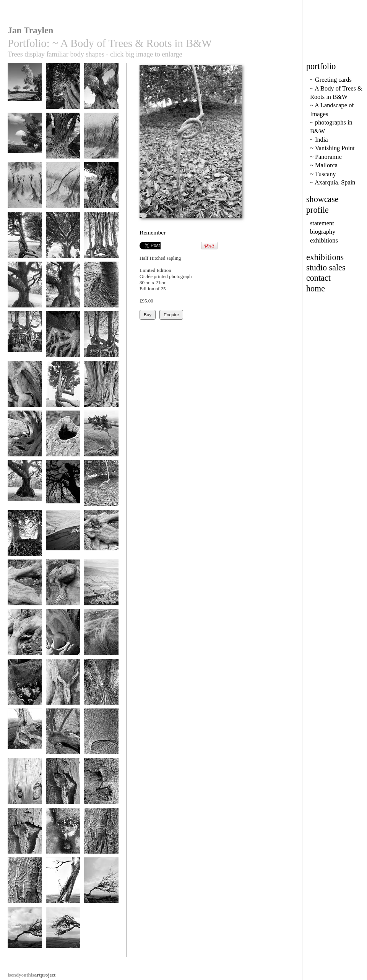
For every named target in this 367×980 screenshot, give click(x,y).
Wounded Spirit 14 (25, 834)
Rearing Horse (63, 487)
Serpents (25, 338)
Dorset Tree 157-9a (63, 887)
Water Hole (63, 437)
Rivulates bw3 (101, 139)
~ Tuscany (323, 174)
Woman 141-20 (63, 685)
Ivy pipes (63, 90)
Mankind (25, 487)
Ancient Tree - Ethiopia (101, 192)
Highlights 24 (63, 536)
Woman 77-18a (101, 685)
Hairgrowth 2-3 (63, 586)
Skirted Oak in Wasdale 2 (63, 291)
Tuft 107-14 (101, 636)
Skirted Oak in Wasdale (25, 291)
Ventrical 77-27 (63, 636)
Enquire (171, 315)
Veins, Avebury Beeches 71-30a (25, 539)
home (316, 289)
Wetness (63, 834)
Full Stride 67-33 (63, 387)
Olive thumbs (63, 735)
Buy (148, 315)
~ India (319, 140)
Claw (63, 338)
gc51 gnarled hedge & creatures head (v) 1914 (101, 244)
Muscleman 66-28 (25, 437)
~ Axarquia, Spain (333, 182)
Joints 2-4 (25, 586)
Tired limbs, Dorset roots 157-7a (25, 741)
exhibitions (324, 240)
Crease (101, 735)
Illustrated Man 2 (101, 834)
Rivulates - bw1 (63, 189)
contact (318, 278)
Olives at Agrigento (25, 92)
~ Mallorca (324, 165)
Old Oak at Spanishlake (25, 142)
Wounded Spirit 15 (63, 785)
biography (323, 232)
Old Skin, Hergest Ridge (101, 390)
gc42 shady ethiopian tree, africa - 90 (63, 244)
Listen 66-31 (25, 387)
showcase (322, 199)
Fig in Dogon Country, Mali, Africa (63, 145)
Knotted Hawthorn (101, 437)
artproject (32, 975)
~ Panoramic (326, 157)
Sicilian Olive (101, 90)
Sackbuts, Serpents (101, 338)
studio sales (326, 268)
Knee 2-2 (25, 636)
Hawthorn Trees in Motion (25, 241)
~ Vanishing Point (332, 148)
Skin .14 (25, 785)
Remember (101, 487)
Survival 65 (63, 934)
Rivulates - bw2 (25, 189)
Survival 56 (101, 884)
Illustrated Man (25, 884)
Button (101, 785)
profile (317, 210)
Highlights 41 (101, 586)
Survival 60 (25, 934)
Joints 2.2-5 (101, 536)
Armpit (101, 288)
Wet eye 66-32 (25, 685)
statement (322, 223)
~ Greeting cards (331, 80)
